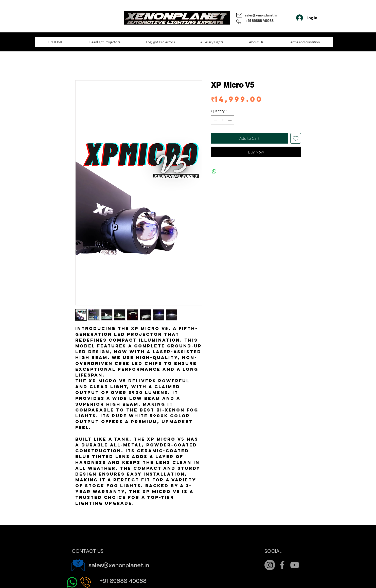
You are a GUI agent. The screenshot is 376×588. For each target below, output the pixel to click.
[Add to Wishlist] (296, 138)
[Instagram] (270, 565)
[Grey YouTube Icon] (295, 565)
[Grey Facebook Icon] (282, 565)
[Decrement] (215, 120)
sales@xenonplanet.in (261, 15)
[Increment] (230, 120)
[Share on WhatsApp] (214, 171)
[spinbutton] (223, 120)
